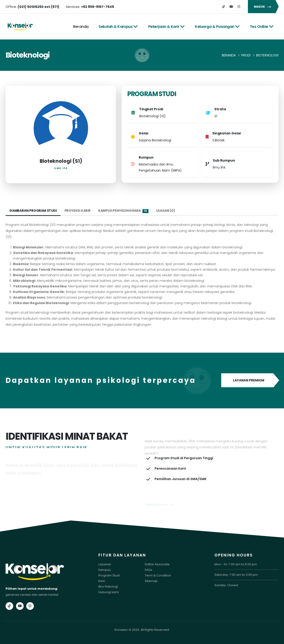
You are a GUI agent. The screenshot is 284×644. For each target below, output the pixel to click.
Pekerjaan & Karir (167, 27)
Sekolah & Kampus (118, 27)
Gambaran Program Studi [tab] (33, 211)
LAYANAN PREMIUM (250, 381)
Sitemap (151, 581)
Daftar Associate (157, 564)
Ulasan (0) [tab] (166, 211)
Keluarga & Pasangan (217, 27)
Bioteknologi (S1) (61, 161)
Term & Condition (158, 575)
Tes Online (262, 27)
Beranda (81, 27)
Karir (102, 581)
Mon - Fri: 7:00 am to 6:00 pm (236, 564)
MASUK (263, 7)
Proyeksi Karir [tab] (77, 211)
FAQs (148, 570)
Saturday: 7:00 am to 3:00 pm (236, 575)
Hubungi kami (109, 592)
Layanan (105, 564)
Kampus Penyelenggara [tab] (123, 211)
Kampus (105, 570)
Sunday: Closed (226, 585)
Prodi (246, 55)
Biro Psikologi (108, 587)
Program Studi (109, 575)
